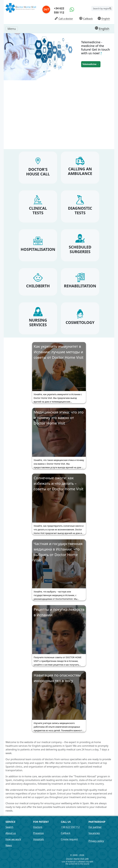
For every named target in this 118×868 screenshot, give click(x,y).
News (9, 845)
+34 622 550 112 (59, 10)
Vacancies (94, 833)
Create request (69, 839)
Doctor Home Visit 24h (77, 859)
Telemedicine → (91, 64)
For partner (95, 827)
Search (9, 827)
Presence (38, 833)
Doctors (38, 827)
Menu (13, 29)
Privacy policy (96, 841)
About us (11, 833)
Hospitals (39, 839)
